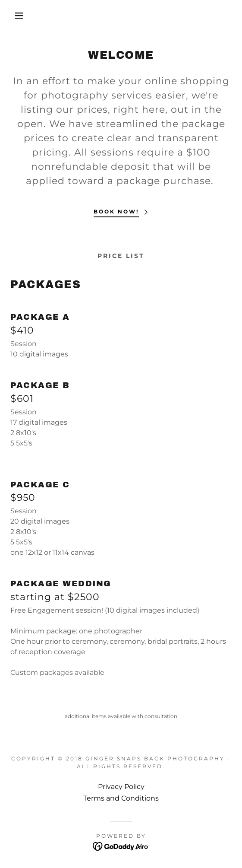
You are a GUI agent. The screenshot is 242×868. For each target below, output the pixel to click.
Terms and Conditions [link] (121, 798)
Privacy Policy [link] (121, 787)
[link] (121, 846)
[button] (17, 16)
